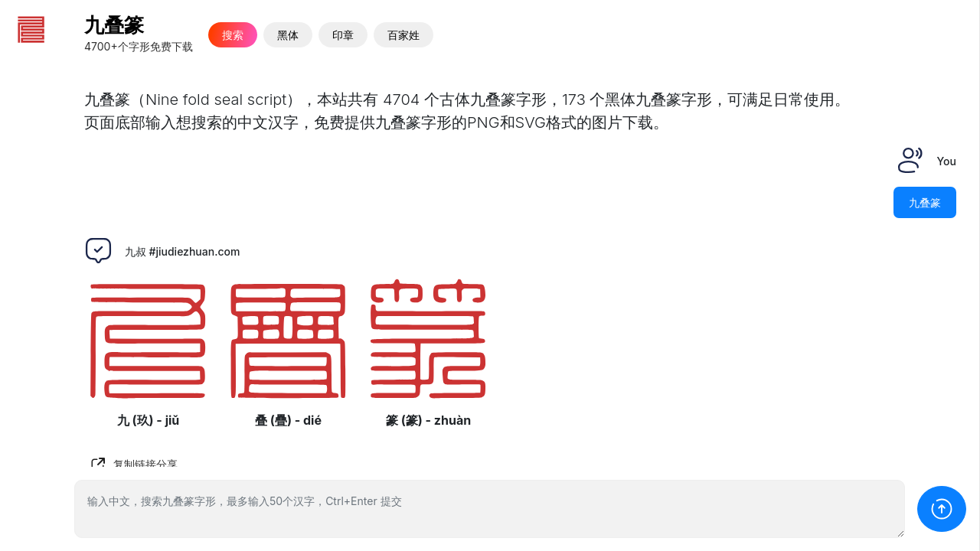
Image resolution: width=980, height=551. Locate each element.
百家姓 (403, 35)
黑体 (288, 35)
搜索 (233, 35)
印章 (343, 35)
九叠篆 (114, 25)
